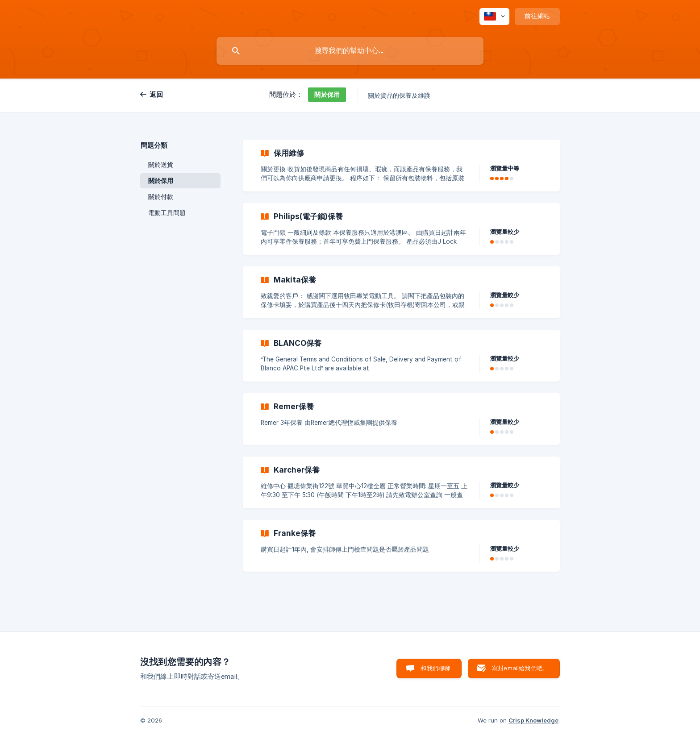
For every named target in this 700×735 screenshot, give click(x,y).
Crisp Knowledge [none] (533, 720)
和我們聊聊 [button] (435, 668)
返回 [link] (156, 94)
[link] (401, 166)
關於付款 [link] (161, 197)
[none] (494, 17)
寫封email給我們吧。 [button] (520, 668)
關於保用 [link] (161, 181)
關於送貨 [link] (161, 165)
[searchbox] (350, 51)
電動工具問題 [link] (167, 213)
